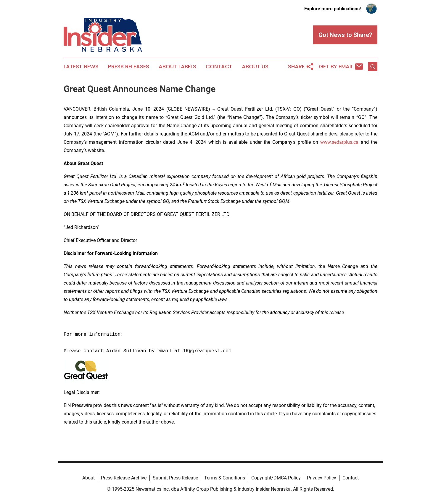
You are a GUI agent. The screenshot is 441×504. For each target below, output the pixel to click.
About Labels (177, 67)
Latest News (81, 67)
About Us (255, 67)
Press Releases (129, 67)
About (88, 478)
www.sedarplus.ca (339, 142)
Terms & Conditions (225, 478)
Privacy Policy (322, 478)
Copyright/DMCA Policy (276, 478)
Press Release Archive (124, 478)
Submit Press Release (175, 478)
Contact (219, 67)
